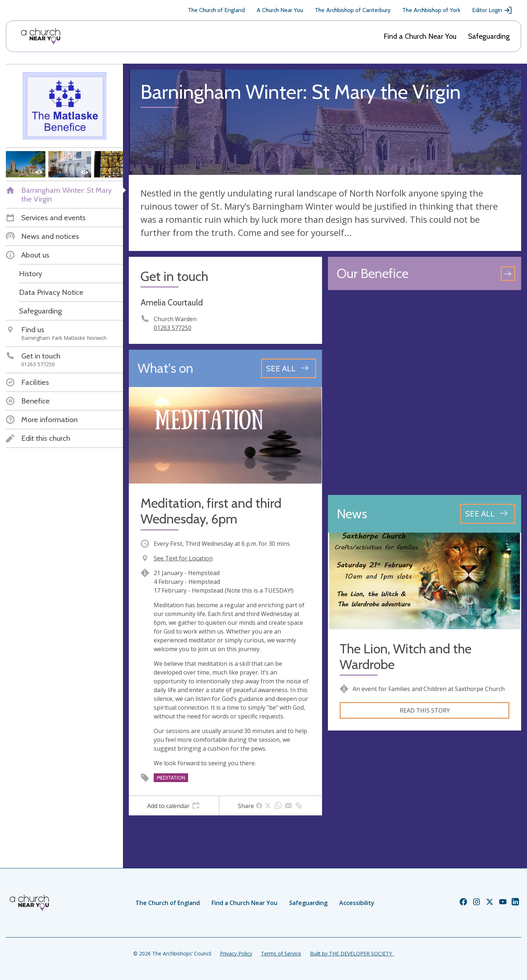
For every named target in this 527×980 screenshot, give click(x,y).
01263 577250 (173, 328)
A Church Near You (280, 10)
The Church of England (216, 10)
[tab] (174, 806)
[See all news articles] (488, 514)
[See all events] (289, 368)
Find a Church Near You (420, 36)
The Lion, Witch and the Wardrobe (405, 657)
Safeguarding (489, 36)
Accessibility (357, 903)
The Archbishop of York (431, 10)
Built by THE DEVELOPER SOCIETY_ (352, 953)
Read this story (425, 710)
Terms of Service (281, 953)
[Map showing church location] (425, 393)
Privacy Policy (236, 953)
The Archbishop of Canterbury (353, 10)
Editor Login (492, 10)
